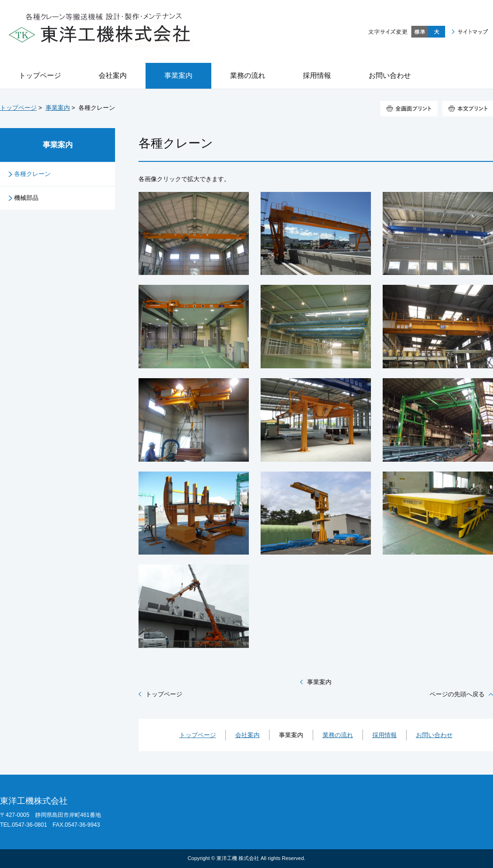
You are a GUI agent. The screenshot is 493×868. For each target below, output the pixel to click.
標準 (420, 32)
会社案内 (247, 735)
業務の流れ (338, 735)
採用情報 (385, 735)
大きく (437, 32)
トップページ (18, 108)
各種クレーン (32, 174)
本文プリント (468, 109)
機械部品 (26, 198)
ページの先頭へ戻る (457, 694)
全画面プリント (409, 109)
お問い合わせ (434, 735)
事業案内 (58, 108)
